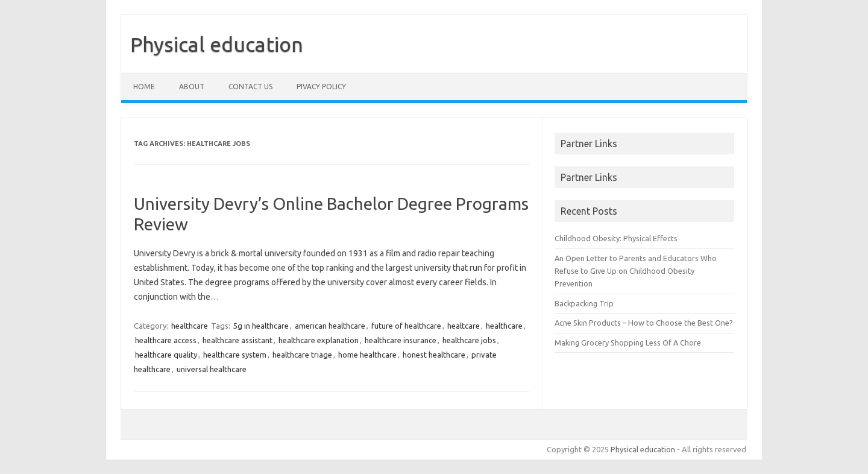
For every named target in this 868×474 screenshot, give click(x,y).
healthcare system (235, 355)
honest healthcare (434, 355)
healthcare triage (302, 355)
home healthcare (367, 355)
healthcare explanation (319, 340)
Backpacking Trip (584, 303)
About (192, 87)
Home (144, 87)
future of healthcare (406, 326)
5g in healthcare (261, 326)
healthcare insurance (401, 340)
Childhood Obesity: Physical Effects (616, 238)
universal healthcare (212, 369)
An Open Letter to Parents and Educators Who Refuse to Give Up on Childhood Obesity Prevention (636, 271)
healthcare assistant (237, 340)
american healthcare (330, 326)
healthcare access (166, 340)
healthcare (190, 326)
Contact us (250, 87)
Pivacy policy (321, 87)
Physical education (217, 44)
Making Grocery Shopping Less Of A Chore (628, 343)
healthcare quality (166, 355)
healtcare (464, 326)
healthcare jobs (469, 340)
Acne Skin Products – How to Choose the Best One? (644, 323)
